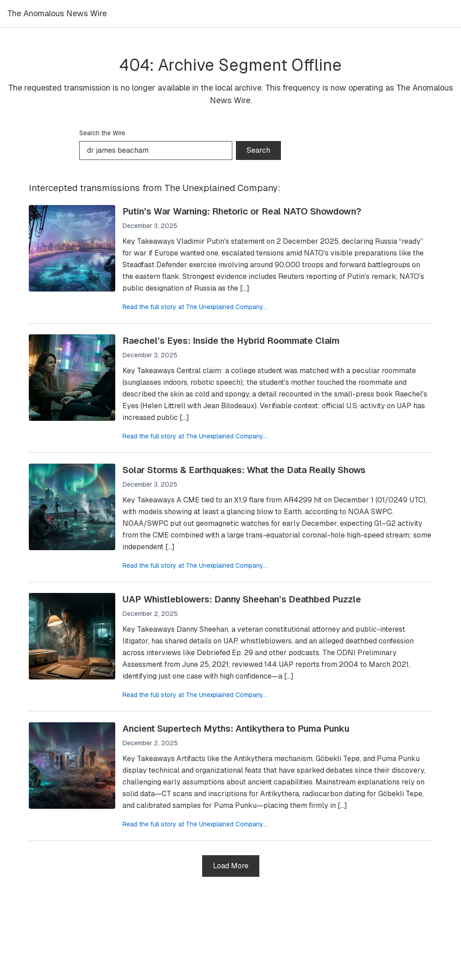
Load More (231, 866)
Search (258, 150)
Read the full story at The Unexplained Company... (195, 307)
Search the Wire (102, 133)
